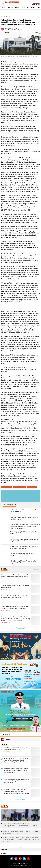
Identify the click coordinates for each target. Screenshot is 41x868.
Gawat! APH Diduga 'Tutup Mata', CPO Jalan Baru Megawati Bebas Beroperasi (15, 597)
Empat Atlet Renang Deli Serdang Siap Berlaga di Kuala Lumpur (15, 586)
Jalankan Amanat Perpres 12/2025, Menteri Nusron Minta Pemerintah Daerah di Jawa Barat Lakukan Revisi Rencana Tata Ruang (21, 840)
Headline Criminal (8, 17)
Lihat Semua (20, 628)
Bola (28, 7)
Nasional (8, 739)
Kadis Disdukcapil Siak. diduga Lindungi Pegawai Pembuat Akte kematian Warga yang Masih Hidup (16, 771)
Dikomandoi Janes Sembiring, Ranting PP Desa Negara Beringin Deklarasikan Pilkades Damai (16, 781)
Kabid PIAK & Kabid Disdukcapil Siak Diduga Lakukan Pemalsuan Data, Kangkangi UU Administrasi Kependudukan (17, 791)
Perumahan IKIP (32, 487)
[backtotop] (20, 849)
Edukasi (33, 7)
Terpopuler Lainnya (20, 800)
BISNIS (23, 7)
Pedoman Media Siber (23, 863)
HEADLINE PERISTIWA (19, 487)
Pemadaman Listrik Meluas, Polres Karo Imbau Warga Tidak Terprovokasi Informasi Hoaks (15, 576)
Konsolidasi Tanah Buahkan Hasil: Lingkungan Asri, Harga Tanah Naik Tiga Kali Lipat (20, 832)
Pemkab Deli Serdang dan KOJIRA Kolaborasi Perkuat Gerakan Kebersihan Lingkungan (15, 607)
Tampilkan (37, 569)
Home (3, 7)
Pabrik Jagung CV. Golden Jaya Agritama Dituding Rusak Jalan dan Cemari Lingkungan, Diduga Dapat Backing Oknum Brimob (17, 760)
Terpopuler (10, 7)
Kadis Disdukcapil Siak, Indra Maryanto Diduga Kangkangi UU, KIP (16, 749)
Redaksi (15, 863)
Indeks (17, 7)
